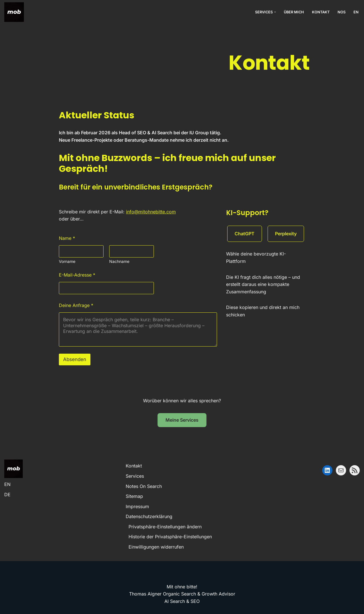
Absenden (75, 359)
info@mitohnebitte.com (151, 212)
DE (7, 495)
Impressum (137, 506)
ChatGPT (245, 234)
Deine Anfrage (76, 305)
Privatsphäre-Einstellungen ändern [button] (165, 527)
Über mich (294, 12)
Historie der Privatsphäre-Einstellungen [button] (170, 537)
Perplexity (286, 234)
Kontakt (321, 12)
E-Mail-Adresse (77, 275)
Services (135, 476)
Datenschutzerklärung (149, 516)
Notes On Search (144, 486)
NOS (342, 12)
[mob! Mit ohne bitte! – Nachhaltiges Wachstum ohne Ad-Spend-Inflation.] (14, 12)
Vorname (67, 261)
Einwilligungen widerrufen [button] (156, 547)
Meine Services (182, 420)
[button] (275, 12)
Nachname (119, 261)
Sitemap (134, 496)
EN (356, 12)
